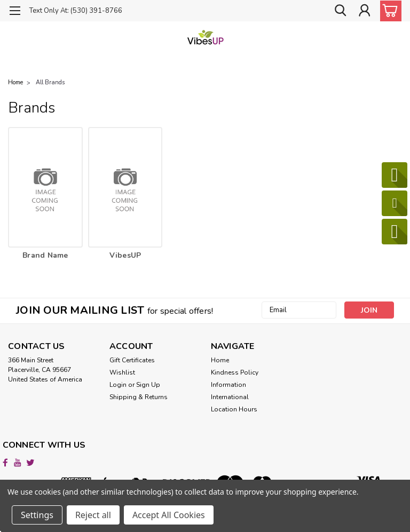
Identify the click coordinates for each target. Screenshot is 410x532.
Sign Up (148, 385)
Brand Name (45, 255)
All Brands (50, 82)
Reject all (93, 515)
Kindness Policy (235, 372)
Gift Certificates (132, 360)
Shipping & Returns (139, 397)
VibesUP (125, 255)
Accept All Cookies (169, 515)
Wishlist (122, 372)
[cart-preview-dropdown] (388, 11)
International (230, 397)
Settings (37, 515)
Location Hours (234, 409)
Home (220, 360)
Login (118, 385)
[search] (340, 11)
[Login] (364, 11)
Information (228, 385)
